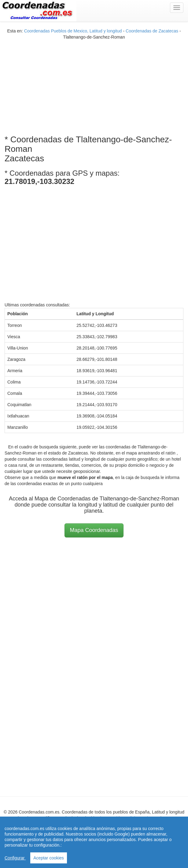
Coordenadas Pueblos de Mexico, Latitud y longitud (73, 31)
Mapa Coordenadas (94, 530)
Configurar (15, 858)
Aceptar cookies (49, 858)
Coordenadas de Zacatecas (152, 31)
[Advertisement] (94, 83)
